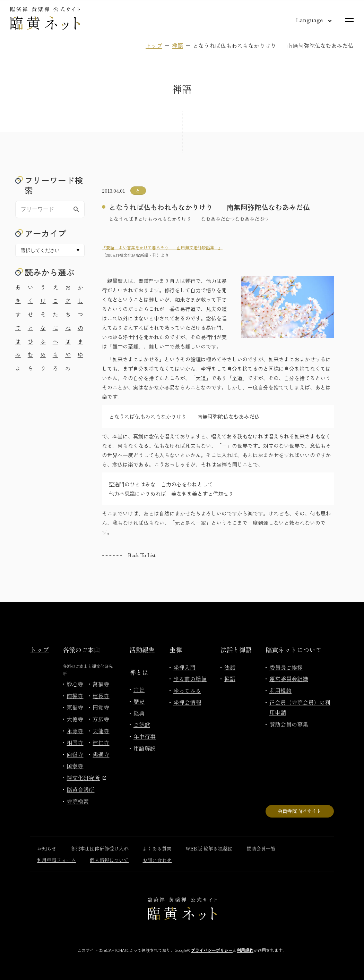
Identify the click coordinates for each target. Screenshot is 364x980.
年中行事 (145, 736)
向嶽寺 (75, 754)
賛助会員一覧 (261, 848)
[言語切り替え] (308, 20)
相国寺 (75, 743)
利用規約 (280, 690)
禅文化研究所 (86, 778)
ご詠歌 (142, 724)
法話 (230, 667)
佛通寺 (101, 754)
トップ (154, 45)
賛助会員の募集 (289, 724)
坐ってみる (187, 690)
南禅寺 (75, 696)
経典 (139, 713)
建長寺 (101, 696)
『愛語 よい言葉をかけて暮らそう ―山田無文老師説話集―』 (162, 247)
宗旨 (139, 689)
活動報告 (142, 650)
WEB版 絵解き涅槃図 (209, 848)
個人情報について (109, 860)
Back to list (142, 555)
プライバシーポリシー (212, 950)
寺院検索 (78, 801)
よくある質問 (157, 848)
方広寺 (101, 719)
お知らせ (47, 848)
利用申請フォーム (57, 860)
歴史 (139, 701)
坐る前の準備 (190, 679)
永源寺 (75, 731)
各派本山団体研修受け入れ (99, 848)
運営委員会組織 (289, 679)
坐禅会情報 (187, 702)
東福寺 (75, 707)
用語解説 (145, 748)
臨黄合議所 (80, 789)
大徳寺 (75, 719)
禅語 (177, 45)
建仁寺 (101, 743)
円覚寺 (101, 707)
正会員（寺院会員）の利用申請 (300, 707)
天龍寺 (101, 731)
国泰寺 (75, 766)
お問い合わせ (157, 860)
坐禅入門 (184, 667)
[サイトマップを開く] (349, 20)
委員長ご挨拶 (286, 667)
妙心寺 (75, 684)
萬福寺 (101, 684)
